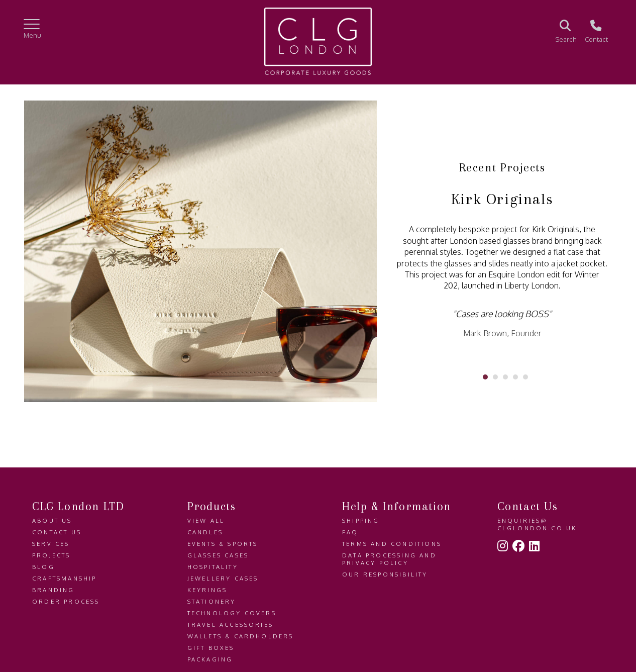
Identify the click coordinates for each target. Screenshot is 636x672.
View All (206, 520)
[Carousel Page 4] (515, 377)
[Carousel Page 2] (495, 377)
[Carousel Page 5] (525, 377)
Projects (51, 555)
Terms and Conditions (392, 544)
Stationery (212, 601)
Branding (54, 590)
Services (51, 544)
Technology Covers (232, 613)
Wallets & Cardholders (241, 636)
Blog (43, 567)
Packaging (210, 659)
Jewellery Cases (223, 578)
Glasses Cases (218, 555)
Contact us (57, 532)
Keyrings (207, 590)
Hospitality (213, 567)
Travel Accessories (231, 625)
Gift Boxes (211, 648)
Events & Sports (223, 544)
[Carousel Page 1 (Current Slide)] (485, 377)
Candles (205, 532)
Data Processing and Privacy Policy (389, 559)
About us (52, 520)
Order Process (66, 601)
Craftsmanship (65, 578)
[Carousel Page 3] (505, 377)
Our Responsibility (385, 574)
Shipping (361, 520)
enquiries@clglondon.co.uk (537, 524)
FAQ (350, 532)
